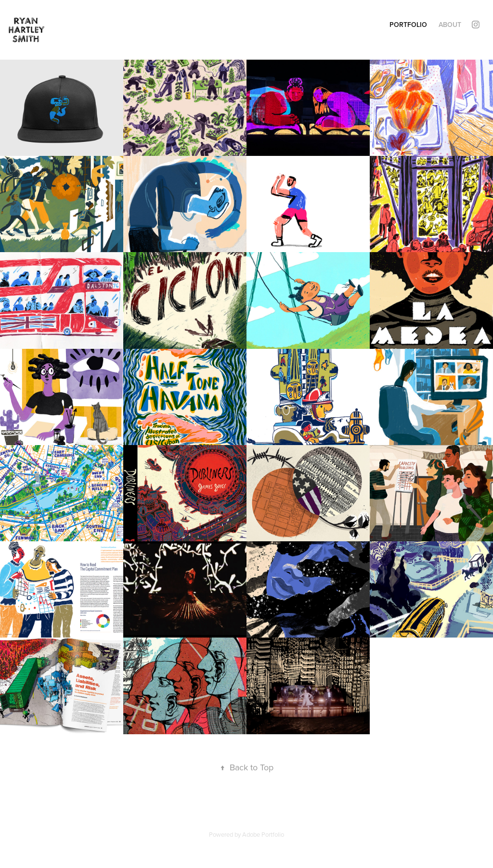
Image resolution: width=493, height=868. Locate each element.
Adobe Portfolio (263, 834)
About (450, 25)
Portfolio (408, 25)
